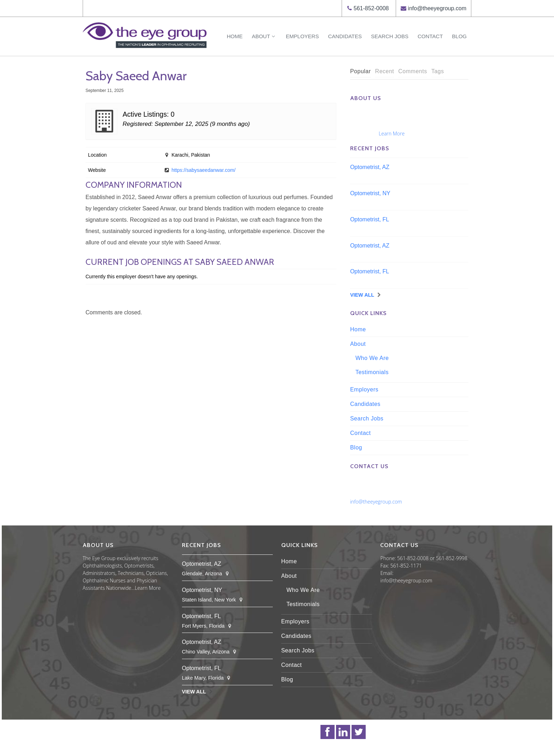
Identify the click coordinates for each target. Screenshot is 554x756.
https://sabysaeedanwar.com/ (203, 170)
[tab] (361, 72)
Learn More (392, 133)
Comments (412, 71)
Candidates (345, 36)
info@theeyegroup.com (437, 8)
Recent (385, 71)
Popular (361, 71)
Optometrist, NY (370, 193)
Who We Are (372, 358)
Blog (459, 36)
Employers (302, 36)
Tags (438, 71)
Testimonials (372, 372)
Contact (430, 36)
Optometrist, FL (370, 219)
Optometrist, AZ (370, 167)
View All (362, 295)
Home (235, 36)
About (264, 36)
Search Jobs (390, 36)
